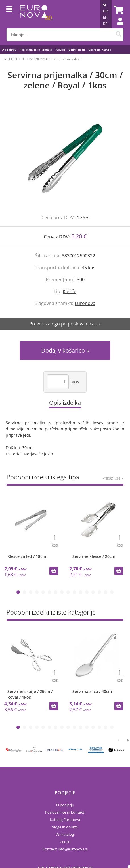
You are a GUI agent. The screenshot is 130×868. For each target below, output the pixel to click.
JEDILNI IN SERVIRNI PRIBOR (30, 59)
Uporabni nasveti (100, 50)
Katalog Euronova (65, 820)
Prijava (117, 27)
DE (105, 24)
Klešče (70, 291)
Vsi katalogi (65, 834)
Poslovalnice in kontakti (36, 50)
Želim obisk (77, 50)
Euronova (85, 303)
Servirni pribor (69, 59)
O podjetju (9, 50)
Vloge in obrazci (65, 827)
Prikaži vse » (113, 478)
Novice (61, 50)
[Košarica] (118, 10)
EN (105, 17)
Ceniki (65, 842)
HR (105, 11)
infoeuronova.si (73, 849)
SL (105, 5)
